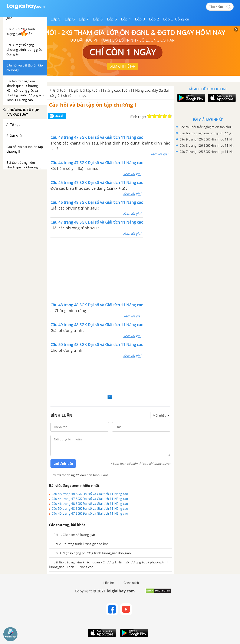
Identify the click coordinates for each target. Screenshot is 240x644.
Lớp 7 (84, 19)
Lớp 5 (112, 19)
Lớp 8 (70, 19)
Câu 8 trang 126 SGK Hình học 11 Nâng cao (207, 145)
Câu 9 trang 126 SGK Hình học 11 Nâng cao (207, 139)
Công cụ (182, 19)
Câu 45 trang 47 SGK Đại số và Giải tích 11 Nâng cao (90, 513)
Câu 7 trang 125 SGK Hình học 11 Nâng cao (207, 152)
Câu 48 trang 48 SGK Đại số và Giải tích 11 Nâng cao (90, 494)
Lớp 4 (126, 19)
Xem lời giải (159, 154)
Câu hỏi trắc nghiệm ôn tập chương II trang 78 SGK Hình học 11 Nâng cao (207, 133)
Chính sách (131, 583)
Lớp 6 (98, 19)
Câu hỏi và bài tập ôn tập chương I (93, 105)
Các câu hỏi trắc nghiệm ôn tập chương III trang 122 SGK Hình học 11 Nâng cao (207, 127)
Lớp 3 (140, 19)
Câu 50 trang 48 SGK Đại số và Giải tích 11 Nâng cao (90, 508)
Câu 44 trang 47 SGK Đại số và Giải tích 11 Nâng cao (90, 499)
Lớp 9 (56, 19)
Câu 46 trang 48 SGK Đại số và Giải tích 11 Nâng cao (90, 504)
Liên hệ (109, 583)
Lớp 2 (154, 19)
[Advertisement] (111, 269)
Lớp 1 (168, 19)
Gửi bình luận (63, 464)
